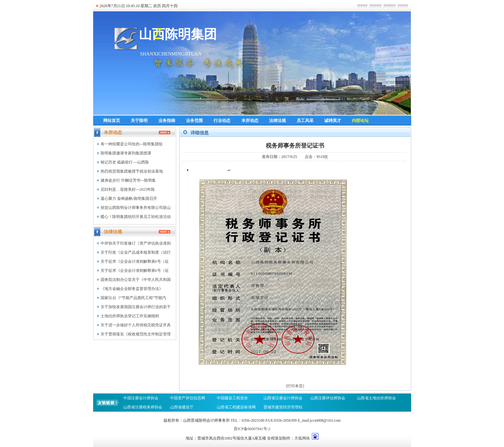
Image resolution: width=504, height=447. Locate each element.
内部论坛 (360, 121)
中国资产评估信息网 (188, 398)
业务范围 (194, 121)
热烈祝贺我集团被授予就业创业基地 (132, 171)
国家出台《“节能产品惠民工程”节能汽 (134, 298)
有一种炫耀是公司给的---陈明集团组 (132, 144)
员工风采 (305, 121)
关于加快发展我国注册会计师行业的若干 (136, 307)
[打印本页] (295, 386)
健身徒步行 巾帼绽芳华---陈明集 (128, 180)
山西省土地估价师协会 (376, 398)
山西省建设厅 (182, 407)
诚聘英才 (333, 121)
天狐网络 (302, 438)
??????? (375, 6)
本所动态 (250, 121)
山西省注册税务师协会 (143, 407)
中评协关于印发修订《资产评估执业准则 (136, 243)
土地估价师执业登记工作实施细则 (130, 316)
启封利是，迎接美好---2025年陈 (128, 189)
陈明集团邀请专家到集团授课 (126, 153)
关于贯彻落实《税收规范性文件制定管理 (136, 334)
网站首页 (112, 121)
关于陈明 (139, 121)
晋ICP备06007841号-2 (252, 429)
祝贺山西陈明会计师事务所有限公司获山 (136, 208)
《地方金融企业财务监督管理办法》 (132, 289)
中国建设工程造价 (232, 398)
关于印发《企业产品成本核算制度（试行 (136, 252)
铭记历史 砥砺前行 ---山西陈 (125, 162)
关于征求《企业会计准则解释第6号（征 (135, 261)
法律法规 (277, 121)
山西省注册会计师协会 (283, 398)
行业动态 (222, 121)
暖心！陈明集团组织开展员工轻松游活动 (136, 217)
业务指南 (167, 121)
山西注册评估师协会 (328, 398)
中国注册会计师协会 (141, 398)
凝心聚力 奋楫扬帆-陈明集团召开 (129, 199)
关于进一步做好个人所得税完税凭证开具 (136, 325)
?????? (362, 6)
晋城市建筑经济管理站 (283, 407)
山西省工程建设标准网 (236, 407)
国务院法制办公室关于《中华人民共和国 (136, 280)
